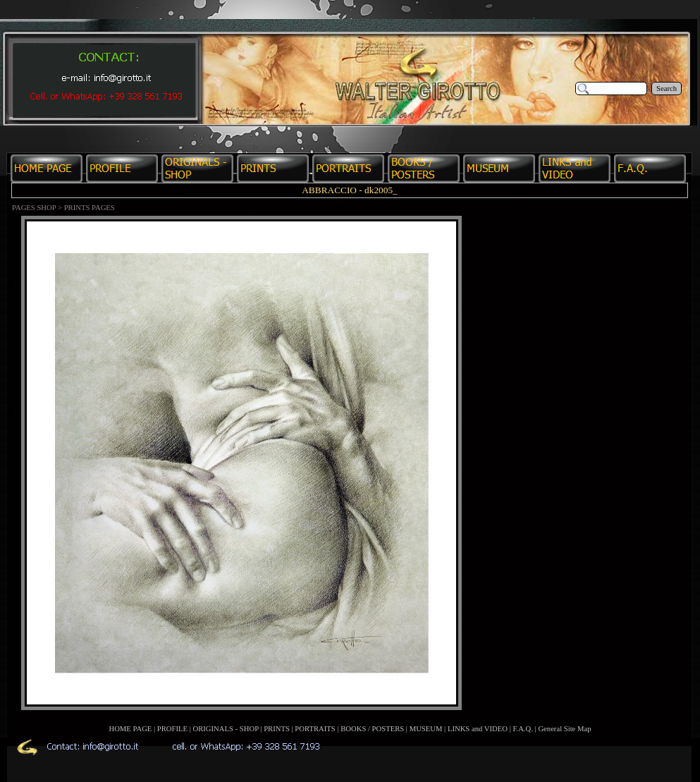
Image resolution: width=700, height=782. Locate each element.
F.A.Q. (522, 729)
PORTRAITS (315, 729)
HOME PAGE (130, 729)
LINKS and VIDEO (478, 729)
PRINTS (277, 729)
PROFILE (172, 729)
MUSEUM (426, 729)
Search (667, 88)
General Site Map (564, 729)
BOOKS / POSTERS (372, 729)
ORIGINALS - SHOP (226, 729)
